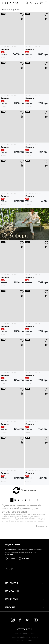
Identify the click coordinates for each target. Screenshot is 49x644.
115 (5, 47)
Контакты (24, 583)
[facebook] (20, 620)
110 (2, 47)
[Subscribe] (41, 569)
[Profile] (36, 3)
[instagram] (13, 620)
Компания (24, 591)
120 (8, 47)
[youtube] (36, 620)
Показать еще (28, 490)
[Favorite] (32, 3)
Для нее (12, 558)
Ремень (5, 50)
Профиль (24, 607)
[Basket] (41, 3)
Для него (26, 558)
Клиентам (24, 599)
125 (12, 47)
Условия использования (25, 634)
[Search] (27, 3)
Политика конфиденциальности (24, 637)
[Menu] (46, 3)
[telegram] (27, 620)
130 (15, 47)
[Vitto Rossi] (11, 3)
